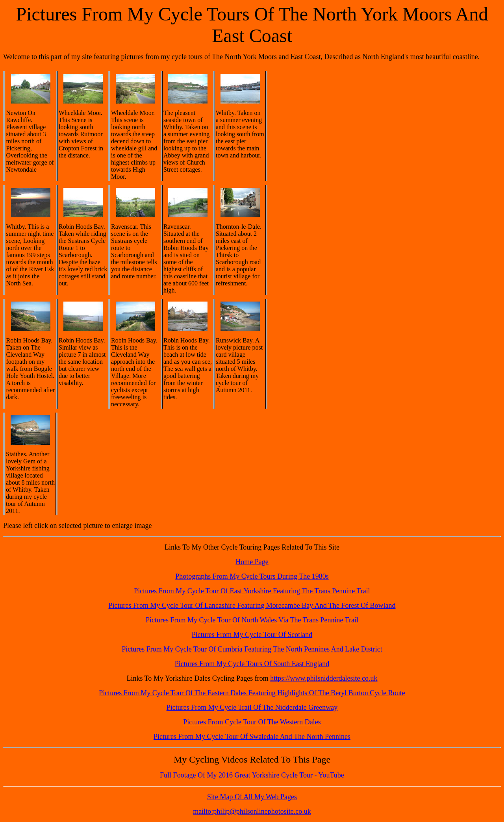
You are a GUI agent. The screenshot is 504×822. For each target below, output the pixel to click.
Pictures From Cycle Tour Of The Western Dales (252, 722)
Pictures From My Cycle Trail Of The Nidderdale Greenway (252, 707)
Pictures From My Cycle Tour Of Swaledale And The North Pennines (252, 737)
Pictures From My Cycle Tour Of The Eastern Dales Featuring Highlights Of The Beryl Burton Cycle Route (252, 693)
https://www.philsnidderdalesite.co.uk (324, 678)
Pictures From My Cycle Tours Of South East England (252, 664)
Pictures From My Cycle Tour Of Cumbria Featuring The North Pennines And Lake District (252, 649)
